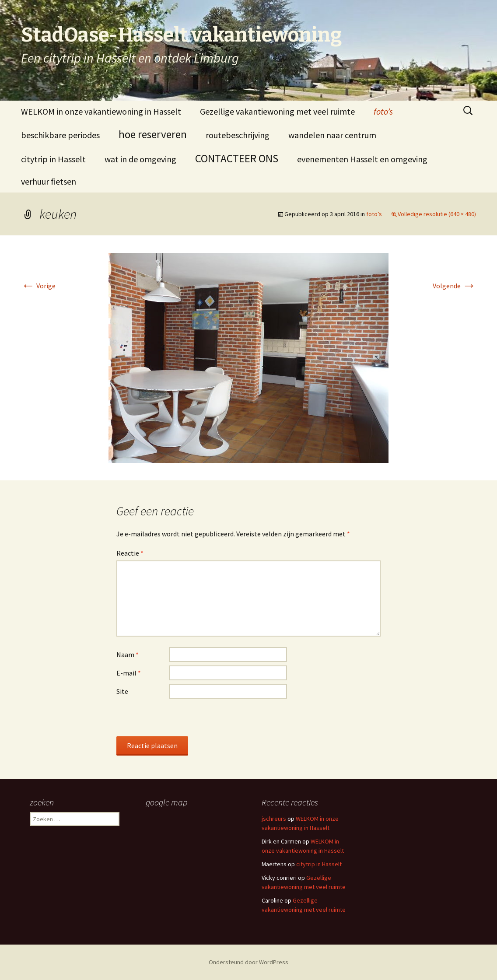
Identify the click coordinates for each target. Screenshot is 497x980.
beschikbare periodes (60, 135)
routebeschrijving (238, 135)
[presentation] (183, 719)
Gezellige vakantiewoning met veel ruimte (277, 111)
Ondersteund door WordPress (248, 962)
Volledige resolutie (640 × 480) (437, 214)
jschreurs (274, 819)
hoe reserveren (153, 134)
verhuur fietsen (49, 181)
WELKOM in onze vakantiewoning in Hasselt (101, 111)
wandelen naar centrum (332, 135)
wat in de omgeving (140, 159)
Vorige (38, 286)
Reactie (130, 553)
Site (122, 691)
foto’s (383, 111)
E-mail (129, 673)
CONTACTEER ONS (237, 158)
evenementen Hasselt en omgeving (362, 159)
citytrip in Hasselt (53, 159)
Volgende (454, 286)
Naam (128, 654)
